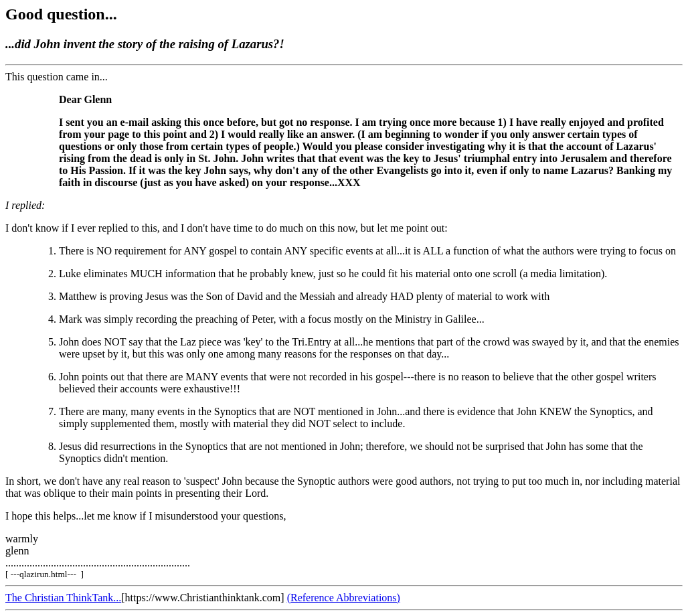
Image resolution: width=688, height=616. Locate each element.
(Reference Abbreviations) (344, 598)
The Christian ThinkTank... (63, 598)
